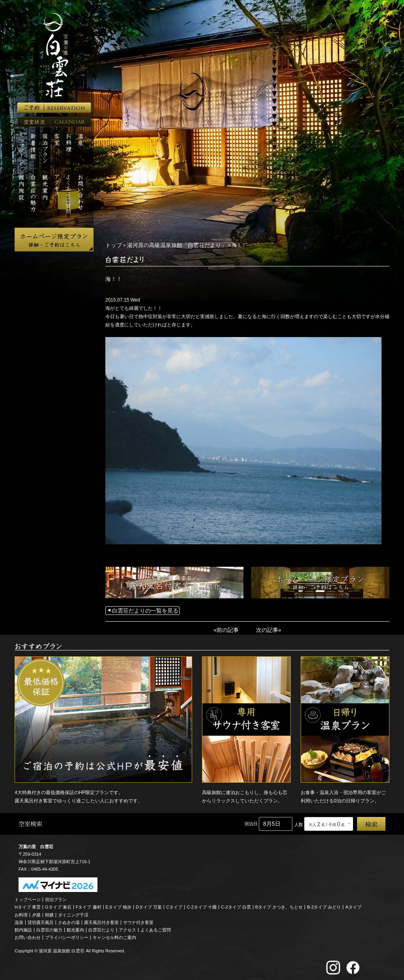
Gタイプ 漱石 (58, 905)
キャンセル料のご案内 (114, 935)
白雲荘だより (101, 928)
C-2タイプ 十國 (202, 905)
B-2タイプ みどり (324, 905)
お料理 (21, 913)
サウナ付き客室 (138, 920)
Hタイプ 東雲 (28, 905)
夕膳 (36, 913)
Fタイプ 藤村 (89, 905)
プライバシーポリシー (67, 935)
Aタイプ (353, 905)
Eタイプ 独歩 (119, 905)
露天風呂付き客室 (101, 920)
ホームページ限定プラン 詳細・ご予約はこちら (54, 240)
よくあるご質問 (156, 928)
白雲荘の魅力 (49, 928)
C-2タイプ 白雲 (236, 905)
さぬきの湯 (69, 920)
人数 (299, 822)
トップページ (28, 897)
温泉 (19, 920)
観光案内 (75, 928)
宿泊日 (251, 821)
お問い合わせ (28, 935)
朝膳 (49, 913)
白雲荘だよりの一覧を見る (140, 609)
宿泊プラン (56, 897)
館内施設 (23, 928)
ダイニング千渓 (73, 913)
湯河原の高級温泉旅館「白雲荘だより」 (167, 245)
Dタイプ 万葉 (149, 905)
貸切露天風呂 (41, 920)
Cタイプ (174, 905)
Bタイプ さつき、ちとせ (279, 905)
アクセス (127, 928)
